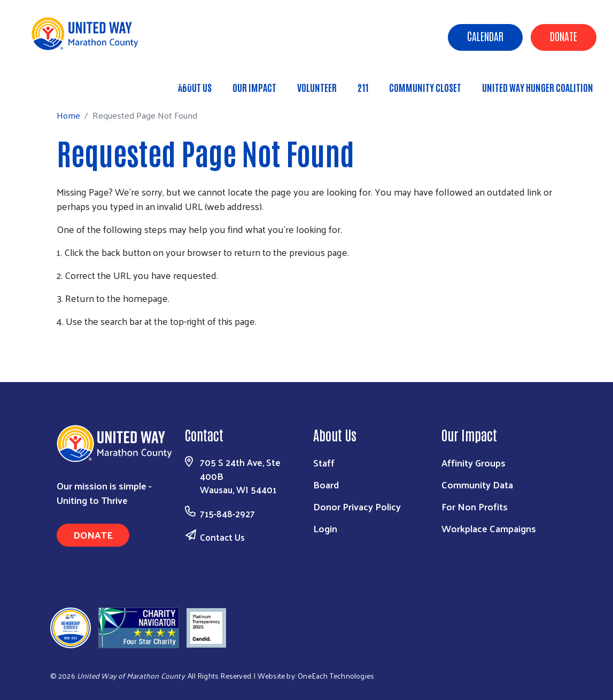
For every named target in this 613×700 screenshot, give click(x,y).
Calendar (485, 36)
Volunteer (317, 87)
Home (63, 83)
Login (325, 528)
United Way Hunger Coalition (538, 87)
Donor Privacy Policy (357, 506)
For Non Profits (475, 506)
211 (363, 87)
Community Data (477, 484)
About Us (195, 87)
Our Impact (254, 87)
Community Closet (425, 87)
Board (326, 484)
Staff (324, 462)
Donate (564, 36)
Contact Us (222, 537)
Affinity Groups (474, 462)
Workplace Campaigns (489, 528)
